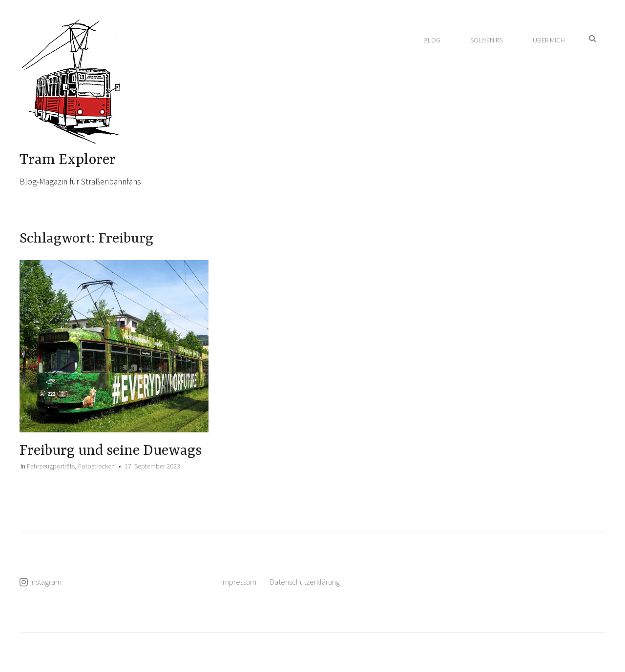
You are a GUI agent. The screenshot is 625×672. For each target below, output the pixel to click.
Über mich (549, 40)
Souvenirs (486, 40)
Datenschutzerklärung (305, 582)
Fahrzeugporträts (51, 466)
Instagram (46, 582)
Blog (432, 40)
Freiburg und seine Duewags (111, 451)
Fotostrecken (96, 466)
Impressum (239, 582)
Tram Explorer (68, 160)
